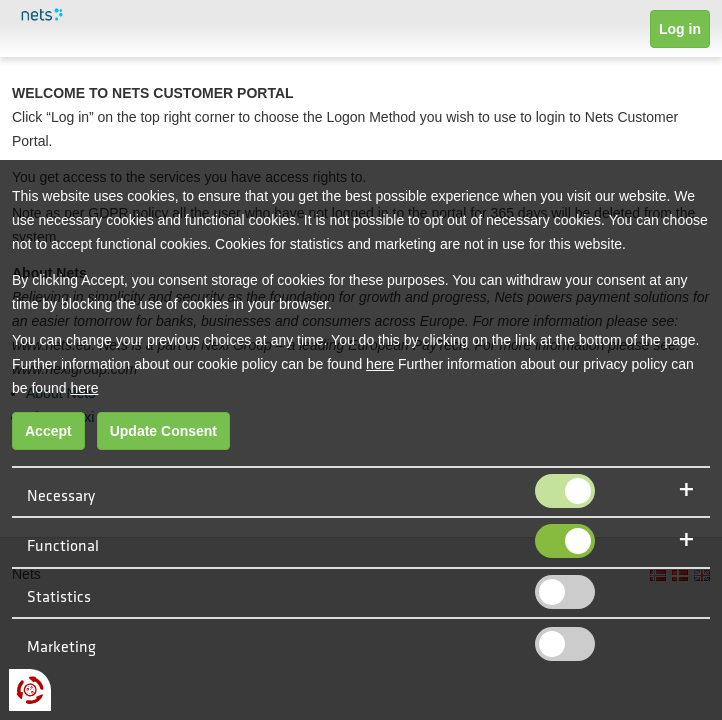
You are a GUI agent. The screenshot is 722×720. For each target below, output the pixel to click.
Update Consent (163, 431)
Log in (680, 29)
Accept (48, 431)
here (380, 364)
